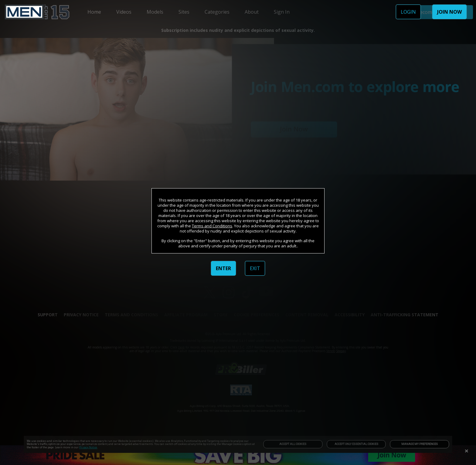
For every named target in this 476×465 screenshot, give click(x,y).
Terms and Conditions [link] (212, 226)
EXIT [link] (255, 268)
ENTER (223, 268)
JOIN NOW (449, 12)
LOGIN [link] (408, 12)
